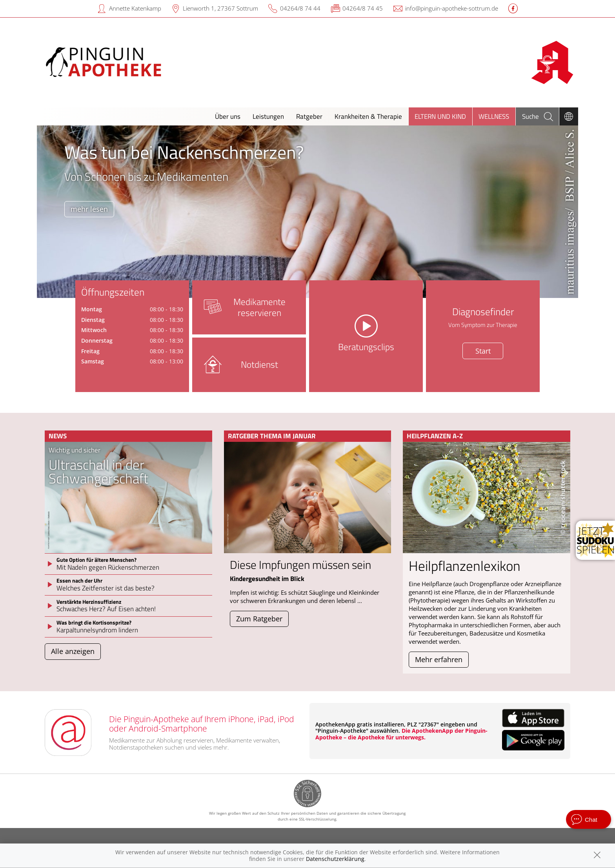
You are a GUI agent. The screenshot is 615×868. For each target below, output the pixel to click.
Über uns (228, 116)
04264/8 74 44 (300, 8)
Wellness (494, 116)
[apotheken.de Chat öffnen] (589, 819)
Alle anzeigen (73, 651)
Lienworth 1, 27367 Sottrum (220, 8)
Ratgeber (309, 116)
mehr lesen (89, 209)
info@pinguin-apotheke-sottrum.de (452, 8)
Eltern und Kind (440, 116)
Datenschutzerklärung (335, 859)
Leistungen (268, 116)
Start (483, 351)
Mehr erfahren (439, 659)
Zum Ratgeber (259, 619)
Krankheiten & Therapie (368, 116)
